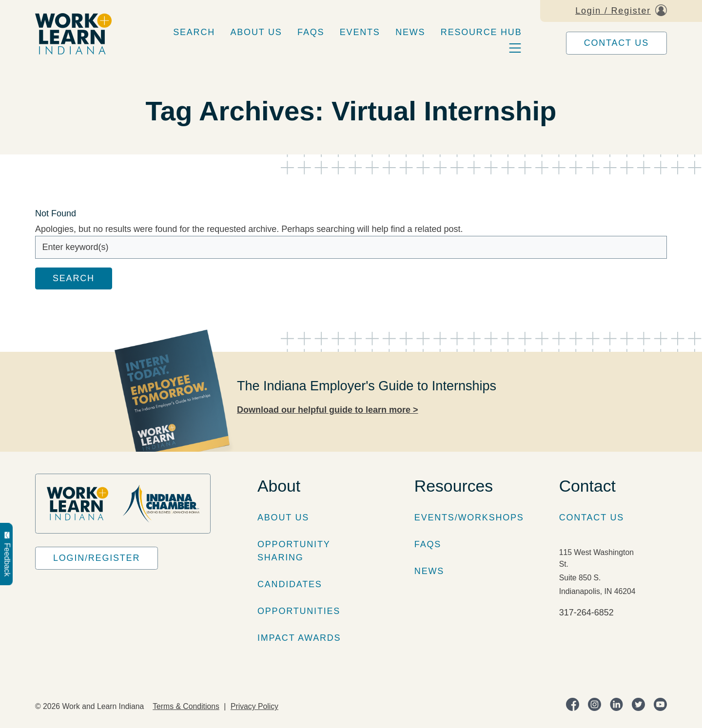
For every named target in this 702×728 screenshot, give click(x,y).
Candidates (290, 584)
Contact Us (616, 43)
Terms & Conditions (186, 706)
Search (194, 32)
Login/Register (97, 558)
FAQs (311, 32)
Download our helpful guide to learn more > (328, 410)
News (410, 32)
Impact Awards (299, 638)
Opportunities (299, 611)
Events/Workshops (469, 517)
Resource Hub (481, 32)
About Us (256, 32)
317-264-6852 (586, 613)
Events (360, 32)
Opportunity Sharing (294, 551)
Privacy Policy (254, 706)
